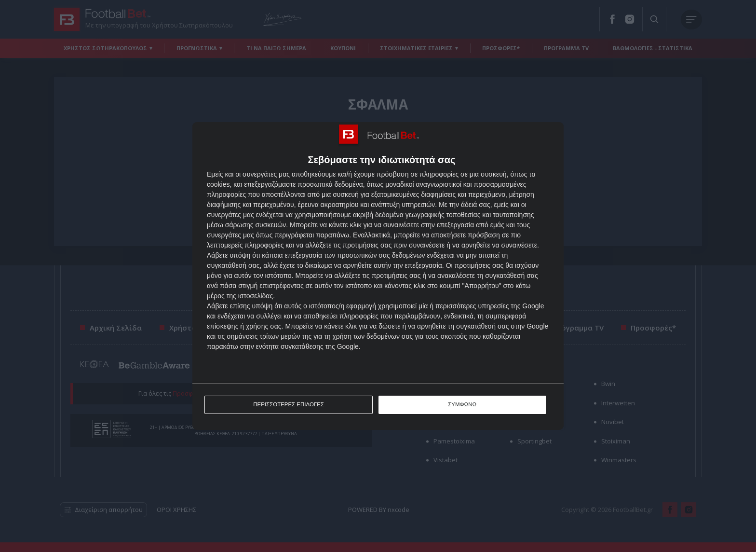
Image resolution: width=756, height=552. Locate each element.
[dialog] (378, 276)
